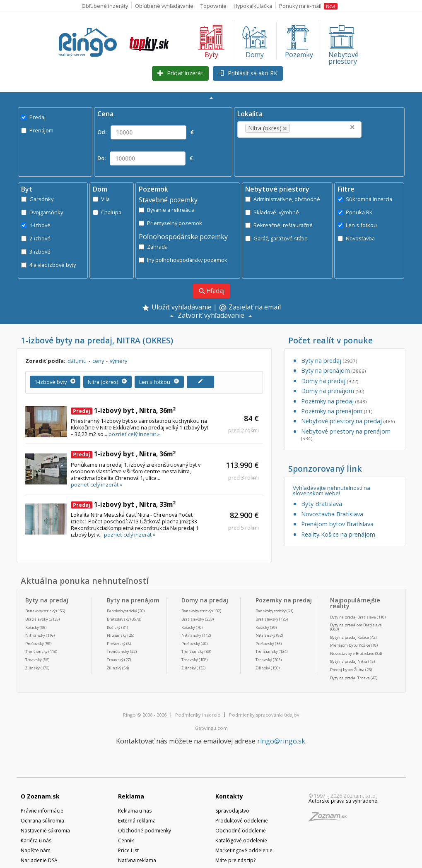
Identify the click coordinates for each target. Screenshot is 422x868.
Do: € (145, 158)
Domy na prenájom (333, 391)
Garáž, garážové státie (276, 238)
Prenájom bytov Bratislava (337, 524)
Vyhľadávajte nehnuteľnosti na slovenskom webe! (332, 491)
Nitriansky (35, 635)
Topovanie (213, 6)
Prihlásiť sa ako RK (248, 73)
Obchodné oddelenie (241, 831)
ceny (98, 361)
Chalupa (107, 212)
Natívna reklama (137, 860)
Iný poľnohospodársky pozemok (183, 260)
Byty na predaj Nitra (349, 661)
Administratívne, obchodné (283, 199)
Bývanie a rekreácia (167, 210)
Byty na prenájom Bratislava (356, 625)
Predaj (33, 117)
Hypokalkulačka (253, 6)
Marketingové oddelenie (244, 850)
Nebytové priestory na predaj (348, 421)
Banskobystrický (40, 611)
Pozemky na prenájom (337, 411)
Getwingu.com (211, 728)
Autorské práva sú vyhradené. (344, 801)
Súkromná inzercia (365, 199)
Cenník (126, 840)
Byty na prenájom (333, 370)
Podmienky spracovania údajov (264, 715)
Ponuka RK (355, 212)
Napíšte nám (36, 850)
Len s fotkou (357, 225)
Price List (128, 850)
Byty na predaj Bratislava (353, 617)
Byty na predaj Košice (350, 637)
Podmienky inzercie (198, 715)
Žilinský (33, 668)
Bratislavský (37, 619)
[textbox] (304, 128)
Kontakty (229, 796)
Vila (101, 199)
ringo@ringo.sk (281, 741)
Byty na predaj (329, 361)
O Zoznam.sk (40, 796)
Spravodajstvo (232, 811)
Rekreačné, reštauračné (279, 225)
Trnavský (34, 660)
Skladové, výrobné (272, 212)
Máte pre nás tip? (235, 860)
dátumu (77, 361)
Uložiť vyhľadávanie (177, 308)
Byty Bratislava (322, 504)
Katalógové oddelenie (241, 840)
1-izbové (36, 225)
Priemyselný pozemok (170, 223)
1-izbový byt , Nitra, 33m (123, 504)
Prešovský (35, 644)
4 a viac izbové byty (48, 265)
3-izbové (36, 252)
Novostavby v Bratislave (352, 653)
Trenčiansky (36, 651)
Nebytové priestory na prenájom (346, 434)
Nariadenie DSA (39, 860)
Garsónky (37, 199)
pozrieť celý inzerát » (134, 434)
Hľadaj (211, 291)
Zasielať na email (250, 308)
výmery (118, 361)
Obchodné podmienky (145, 831)
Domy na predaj (330, 381)
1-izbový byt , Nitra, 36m (123, 410)
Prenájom (37, 130)
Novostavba (356, 238)
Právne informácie (42, 811)
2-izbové (36, 238)
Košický (32, 627)
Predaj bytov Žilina (347, 670)
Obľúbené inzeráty (105, 6)
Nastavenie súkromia (45, 831)
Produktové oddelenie (242, 821)
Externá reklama (137, 821)
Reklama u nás (135, 811)
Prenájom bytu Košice (350, 645)
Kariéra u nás (36, 840)
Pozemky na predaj (334, 401)
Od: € (145, 132)
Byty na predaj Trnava (350, 678)
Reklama (131, 796)
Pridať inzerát (180, 73)
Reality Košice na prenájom (338, 534)
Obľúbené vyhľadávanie (164, 6)
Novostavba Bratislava (332, 514)
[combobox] (299, 129)
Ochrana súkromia (42, 821)
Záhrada (153, 247)
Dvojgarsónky (42, 212)
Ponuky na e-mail (308, 6)
